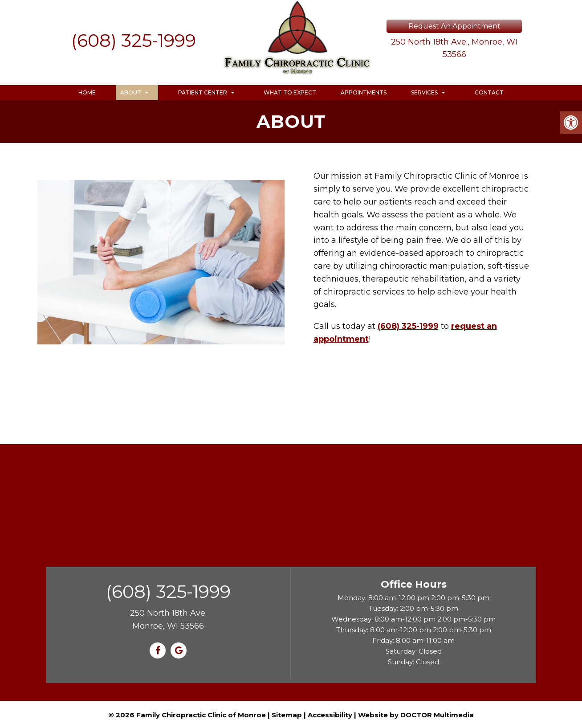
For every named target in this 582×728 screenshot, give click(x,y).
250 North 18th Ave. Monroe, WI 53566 (168, 620)
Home (87, 92)
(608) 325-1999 (134, 40)
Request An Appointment (454, 26)
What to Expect (290, 92)
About (131, 92)
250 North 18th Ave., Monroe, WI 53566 (454, 48)
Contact (489, 92)
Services (424, 92)
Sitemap (287, 715)
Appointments (364, 92)
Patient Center (203, 92)
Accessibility (330, 715)
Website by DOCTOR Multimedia (416, 715)
